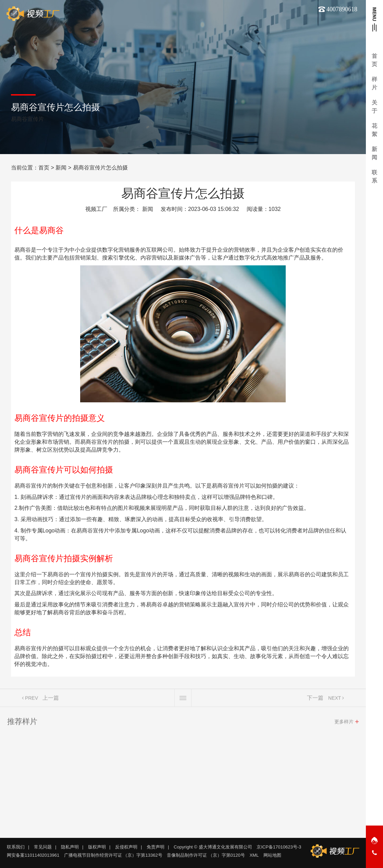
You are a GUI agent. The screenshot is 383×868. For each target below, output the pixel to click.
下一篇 (315, 700)
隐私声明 (70, 847)
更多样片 (344, 724)
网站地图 (272, 855)
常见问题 (43, 847)
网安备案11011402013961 (33, 855)
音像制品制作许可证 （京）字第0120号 (206, 855)
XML (254, 855)
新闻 (61, 168)
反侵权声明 (126, 847)
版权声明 (97, 847)
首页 (44, 168)
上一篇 (51, 700)
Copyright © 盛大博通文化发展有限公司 (213, 847)
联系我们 (16, 847)
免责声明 (156, 847)
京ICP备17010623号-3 (279, 847)
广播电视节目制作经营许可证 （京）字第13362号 (113, 855)
